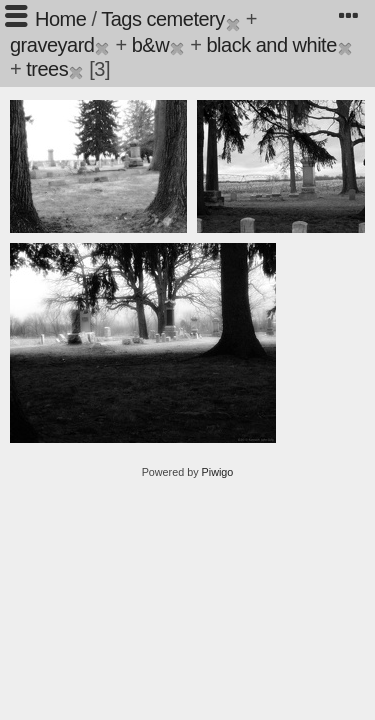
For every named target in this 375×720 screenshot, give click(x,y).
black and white (271, 45)
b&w (150, 45)
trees (47, 69)
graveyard (52, 45)
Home (60, 19)
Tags (121, 19)
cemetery (185, 19)
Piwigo (218, 472)
